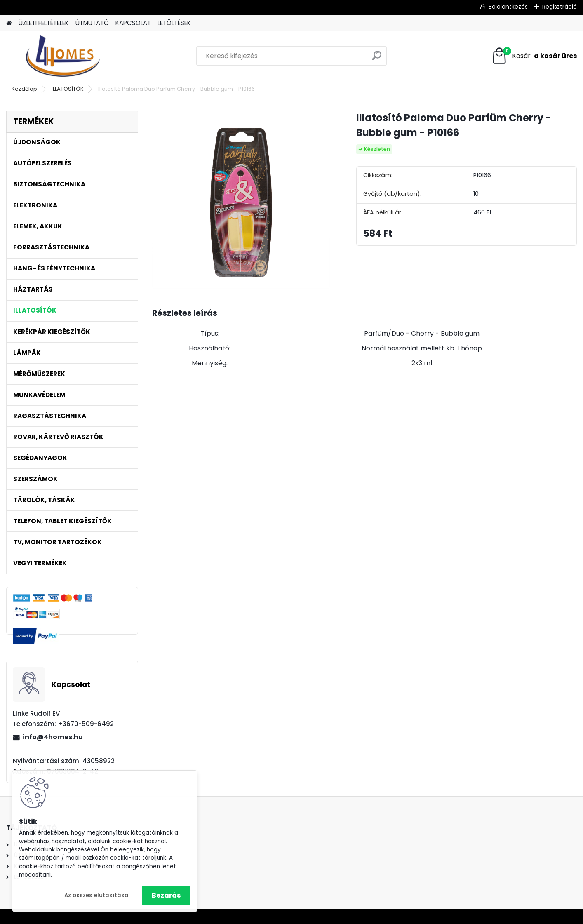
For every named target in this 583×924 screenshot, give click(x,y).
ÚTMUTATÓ (92, 23)
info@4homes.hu (53, 737)
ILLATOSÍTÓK (68, 89)
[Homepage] (9, 23)
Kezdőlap (24, 89)
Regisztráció (559, 7)
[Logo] (63, 56)
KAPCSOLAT (133, 23)
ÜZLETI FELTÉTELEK (44, 23)
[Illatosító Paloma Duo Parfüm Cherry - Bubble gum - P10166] (241, 199)
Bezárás (166, 895)
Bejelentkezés (508, 7)
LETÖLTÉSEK (174, 23)
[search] (377, 59)
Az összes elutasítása (96, 895)
